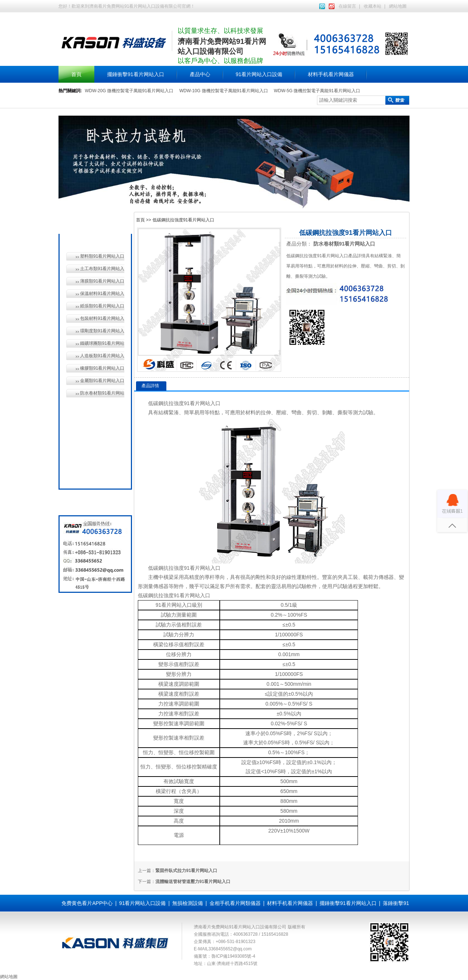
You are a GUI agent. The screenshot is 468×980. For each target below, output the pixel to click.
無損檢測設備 (94, 424)
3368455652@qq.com (230, 949)
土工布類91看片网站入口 (102, 269)
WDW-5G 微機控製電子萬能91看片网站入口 (317, 91)
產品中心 (200, 74)
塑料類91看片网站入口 (102, 256)
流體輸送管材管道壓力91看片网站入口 (193, 882)
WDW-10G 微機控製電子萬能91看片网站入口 (223, 91)
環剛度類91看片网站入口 (102, 331)
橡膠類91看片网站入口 (102, 368)
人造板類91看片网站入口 (102, 356)
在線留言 (347, 6)
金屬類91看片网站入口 (102, 381)
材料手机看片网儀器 (331, 74)
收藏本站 (373, 6)
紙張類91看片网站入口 (102, 306)
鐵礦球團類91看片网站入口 (102, 343)
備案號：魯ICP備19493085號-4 (224, 956)
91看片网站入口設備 (259, 74)
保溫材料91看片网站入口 (102, 293)
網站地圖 (398, 6)
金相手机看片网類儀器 (235, 903)
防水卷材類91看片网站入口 (102, 393)
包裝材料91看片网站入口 (102, 318)
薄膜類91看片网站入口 (102, 281)
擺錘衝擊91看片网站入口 (136, 74)
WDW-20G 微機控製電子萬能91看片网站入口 (129, 91)
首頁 (76, 74)
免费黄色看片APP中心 (87, 903)
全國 (83, 475)
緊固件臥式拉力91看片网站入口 (186, 871)
